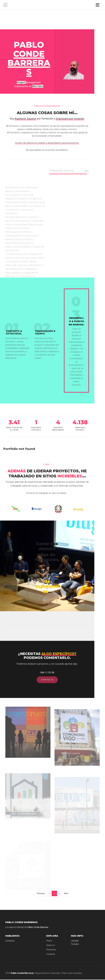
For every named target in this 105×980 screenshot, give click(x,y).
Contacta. (10, 941)
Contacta (51, 954)
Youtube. (75, 944)
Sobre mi (51, 945)
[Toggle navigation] (98, 5)
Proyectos (51, 950)
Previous (41, 893)
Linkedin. (75, 941)
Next (66, 893)
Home (49, 941)
